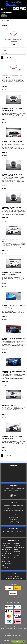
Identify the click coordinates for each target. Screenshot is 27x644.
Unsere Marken (17, 552)
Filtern (4, 50)
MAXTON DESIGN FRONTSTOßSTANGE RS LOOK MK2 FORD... (13, 372)
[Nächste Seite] (4, 57)
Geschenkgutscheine (19, 547)
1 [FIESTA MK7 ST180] (2, 57)
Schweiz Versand (18, 562)
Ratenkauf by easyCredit (5, 558)
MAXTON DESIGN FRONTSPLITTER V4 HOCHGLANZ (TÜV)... (12, 109)
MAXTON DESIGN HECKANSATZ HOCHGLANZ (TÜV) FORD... (10, 405)
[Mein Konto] (21, 9)
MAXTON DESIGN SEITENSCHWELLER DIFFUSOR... (12, 241)
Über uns (16, 549)
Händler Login (14, 528)
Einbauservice (17, 545)
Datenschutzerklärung (8, 563)
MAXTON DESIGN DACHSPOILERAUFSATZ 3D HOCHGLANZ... (13, 142)
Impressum (5, 568)
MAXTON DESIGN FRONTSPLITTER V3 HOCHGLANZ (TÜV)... (12, 208)
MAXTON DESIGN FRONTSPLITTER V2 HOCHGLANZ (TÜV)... (12, 437)
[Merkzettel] (18, 9)
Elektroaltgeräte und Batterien (7, 550)
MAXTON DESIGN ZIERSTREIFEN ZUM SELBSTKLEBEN (14, 40)
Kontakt (16, 558)
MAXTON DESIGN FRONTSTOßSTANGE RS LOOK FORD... (13, 339)
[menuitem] (4, 9)
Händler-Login (18, 635)
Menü (4, 9)
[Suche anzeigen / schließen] (14, 9)
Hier (4, 531)
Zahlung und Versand (19, 560)
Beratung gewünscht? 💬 (18, 641)
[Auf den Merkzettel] (4, 90)
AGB (3, 565)
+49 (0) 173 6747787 (15, 576)
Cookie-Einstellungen (7, 547)
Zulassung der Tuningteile (17, 555)
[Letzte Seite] (7, 57)
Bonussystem (17, 543)
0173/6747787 (16, 521)
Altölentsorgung (6, 543)
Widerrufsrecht (6, 561)
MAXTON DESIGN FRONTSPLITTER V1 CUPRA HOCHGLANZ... (12, 175)
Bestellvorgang (6, 545)
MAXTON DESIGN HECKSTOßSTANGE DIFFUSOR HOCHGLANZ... (12, 273)
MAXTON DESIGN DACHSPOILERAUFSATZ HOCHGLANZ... (13, 306)
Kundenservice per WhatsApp (7, 554)
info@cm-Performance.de (15, 578)
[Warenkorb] (25, 9)
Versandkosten (4, 628)
